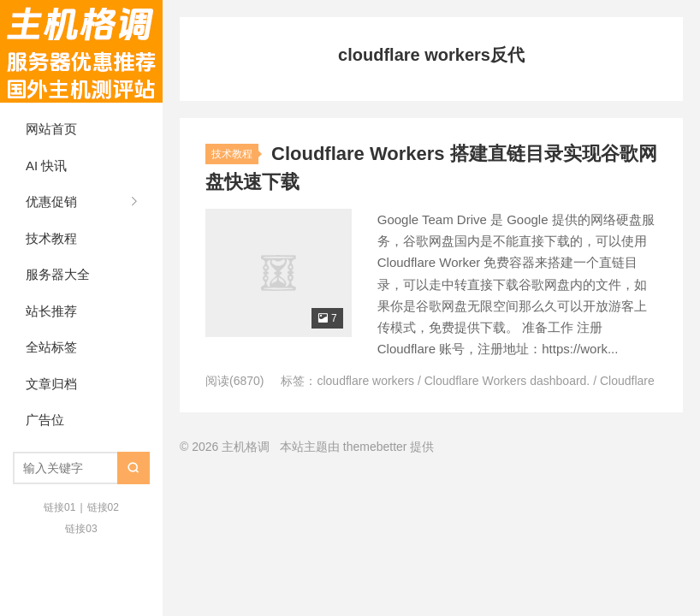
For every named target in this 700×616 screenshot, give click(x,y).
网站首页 (51, 129)
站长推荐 (51, 311)
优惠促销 (51, 201)
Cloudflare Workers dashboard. (507, 381)
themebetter (375, 447)
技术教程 (51, 238)
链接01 (59, 507)
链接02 (103, 507)
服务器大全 (58, 274)
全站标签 (51, 347)
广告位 (45, 420)
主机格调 (81, 51)
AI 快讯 (46, 166)
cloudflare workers (365, 381)
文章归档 (51, 384)
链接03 (81, 529)
